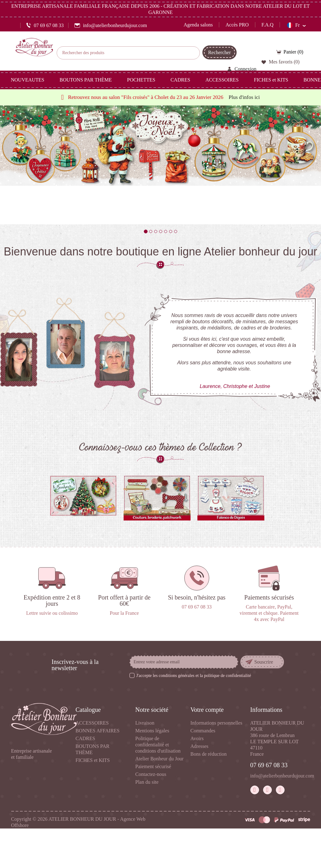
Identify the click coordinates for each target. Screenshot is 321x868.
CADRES (85, 738)
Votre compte (207, 710)
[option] (160, 165)
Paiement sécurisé (153, 766)
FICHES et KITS (93, 760)
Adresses (200, 746)
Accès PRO (237, 25)
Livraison (145, 723)
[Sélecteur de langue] (296, 25)
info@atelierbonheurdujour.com (282, 776)
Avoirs (197, 738)
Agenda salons (198, 25)
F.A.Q (268, 25)
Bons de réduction (209, 754)
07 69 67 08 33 (269, 765)
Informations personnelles (217, 723)
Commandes (203, 731)
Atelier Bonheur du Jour (160, 759)
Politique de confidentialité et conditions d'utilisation (158, 745)
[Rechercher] (128, 53)
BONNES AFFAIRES (98, 731)
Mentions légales (152, 731)
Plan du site (147, 782)
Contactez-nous (151, 774)
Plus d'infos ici (244, 97)
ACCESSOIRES (92, 723)
